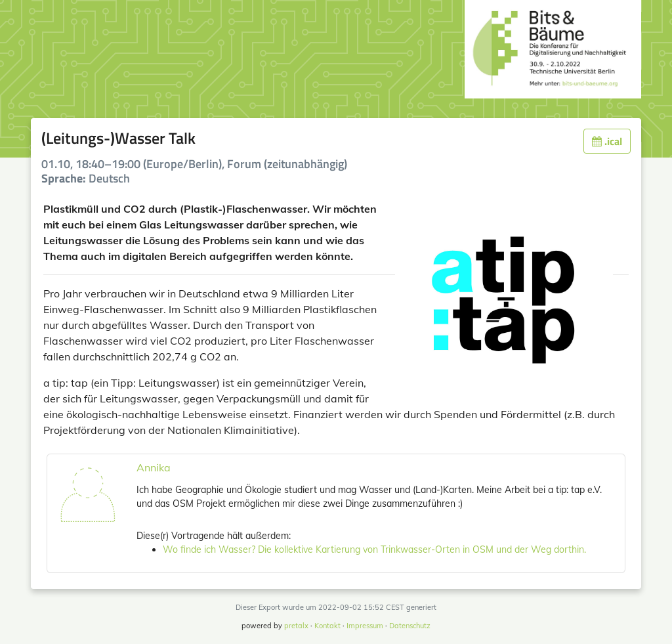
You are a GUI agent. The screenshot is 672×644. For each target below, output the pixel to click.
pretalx (296, 626)
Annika (154, 467)
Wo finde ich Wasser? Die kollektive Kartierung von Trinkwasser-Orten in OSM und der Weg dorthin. (374, 549)
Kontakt (327, 626)
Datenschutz (410, 626)
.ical (607, 141)
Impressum (365, 626)
